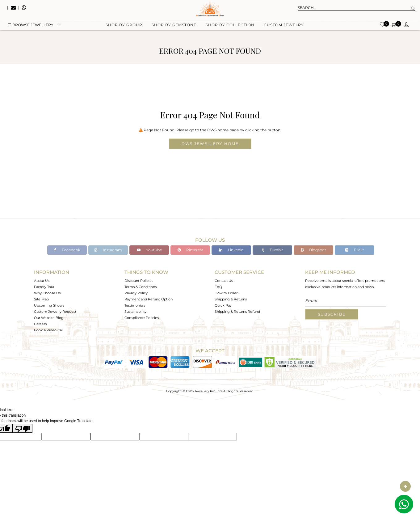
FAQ (218, 287)
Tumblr (273, 250)
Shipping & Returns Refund (237, 312)
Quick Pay (223, 305)
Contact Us (224, 281)
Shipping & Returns (231, 299)
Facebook (67, 250)
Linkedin (231, 250)
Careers (40, 324)
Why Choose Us (47, 293)
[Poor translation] (23, 428)
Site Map (41, 299)
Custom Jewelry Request (55, 312)
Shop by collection (230, 31)
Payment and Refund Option (149, 299)
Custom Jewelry (284, 31)
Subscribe (332, 314)
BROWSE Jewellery (31, 31)
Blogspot (313, 250)
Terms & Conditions (141, 287)
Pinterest (190, 250)
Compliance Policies (142, 318)
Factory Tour (44, 287)
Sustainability (135, 312)
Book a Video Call (49, 330)
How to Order (226, 293)
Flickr (355, 250)
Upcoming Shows (49, 305)
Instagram (108, 250)
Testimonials (135, 305)
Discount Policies (139, 281)
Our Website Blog (49, 318)
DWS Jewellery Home (210, 144)
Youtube (149, 250)
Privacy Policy (136, 293)
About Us (42, 281)
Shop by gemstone (174, 31)
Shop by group (124, 31)
